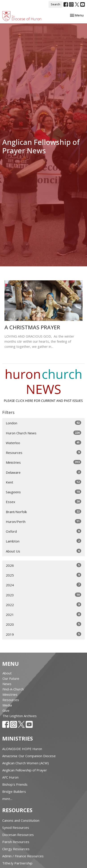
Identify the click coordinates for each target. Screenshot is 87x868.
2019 (43, 634)
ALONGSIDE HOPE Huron (22, 749)
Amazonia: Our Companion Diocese (29, 756)
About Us (43, 551)
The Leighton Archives (20, 716)
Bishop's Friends (15, 784)
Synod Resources (16, 828)
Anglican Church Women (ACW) (25, 763)
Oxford (43, 531)
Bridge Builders (14, 791)
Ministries (43, 462)
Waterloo (43, 443)
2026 (43, 565)
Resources (43, 452)
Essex (43, 502)
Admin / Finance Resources (23, 856)
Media (7, 705)
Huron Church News (43, 433)
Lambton (43, 541)
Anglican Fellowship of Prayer (25, 770)
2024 (43, 585)
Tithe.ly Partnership (17, 863)
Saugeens (43, 492)
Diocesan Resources (18, 835)
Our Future (11, 678)
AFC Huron (10, 777)
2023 (43, 595)
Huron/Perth (43, 521)
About (7, 673)
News (7, 684)
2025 (43, 575)
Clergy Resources (16, 849)
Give (6, 710)
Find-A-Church (13, 689)
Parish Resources (16, 842)
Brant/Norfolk (43, 512)
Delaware (43, 472)
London (43, 423)
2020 (43, 624)
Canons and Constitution (21, 820)
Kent (43, 482)
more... (7, 799)
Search (55, 4)
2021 (43, 614)
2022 (43, 605)
